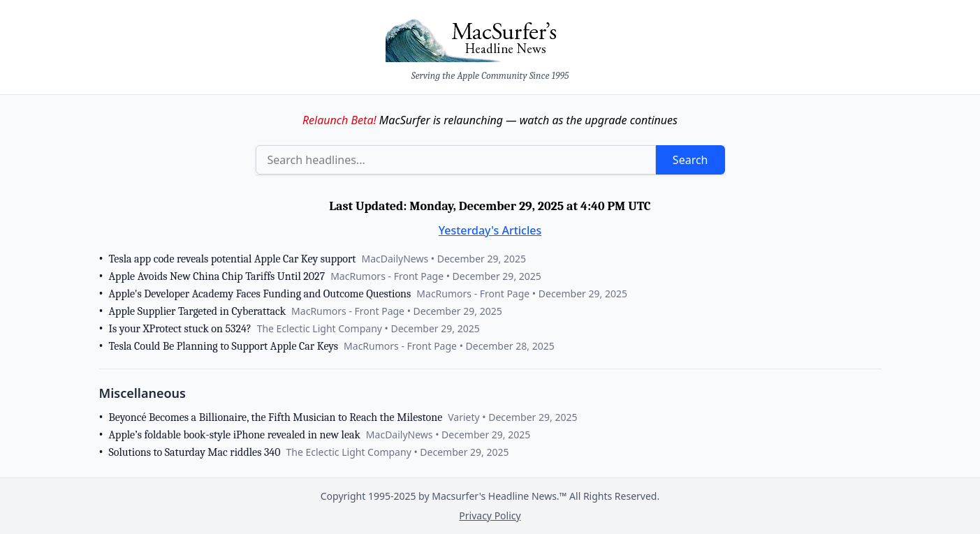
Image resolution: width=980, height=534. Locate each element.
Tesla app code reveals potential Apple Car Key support (233, 259)
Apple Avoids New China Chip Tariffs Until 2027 (217, 276)
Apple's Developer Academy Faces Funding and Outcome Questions (260, 294)
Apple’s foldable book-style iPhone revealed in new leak (235, 435)
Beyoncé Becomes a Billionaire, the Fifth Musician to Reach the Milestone (276, 417)
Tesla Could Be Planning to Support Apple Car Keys (224, 346)
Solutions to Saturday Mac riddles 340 (195, 452)
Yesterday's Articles (490, 230)
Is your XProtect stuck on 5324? (180, 329)
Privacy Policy (490, 516)
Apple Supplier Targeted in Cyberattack (198, 311)
